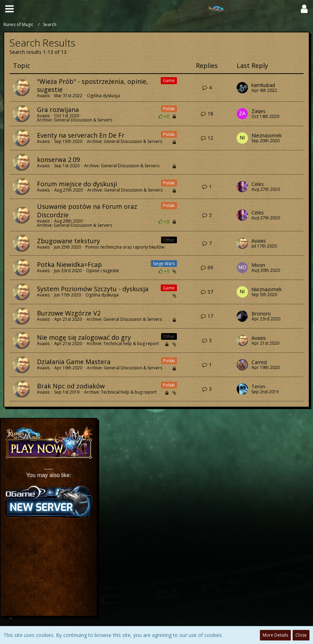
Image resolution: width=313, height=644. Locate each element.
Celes (258, 184)
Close (301, 635)
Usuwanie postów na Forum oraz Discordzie (87, 210)
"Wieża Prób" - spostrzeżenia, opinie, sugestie (92, 85)
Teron (258, 387)
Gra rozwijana (58, 110)
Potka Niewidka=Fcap (69, 264)
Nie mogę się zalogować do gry (84, 337)
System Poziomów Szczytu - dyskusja (93, 289)
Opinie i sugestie (103, 271)
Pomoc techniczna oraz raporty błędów (125, 247)
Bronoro (261, 314)
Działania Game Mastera (74, 362)
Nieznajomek (267, 136)
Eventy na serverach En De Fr (81, 135)
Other (169, 240)
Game (169, 80)
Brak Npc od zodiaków (71, 386)
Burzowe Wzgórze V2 (69, 313)
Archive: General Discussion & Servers (75, 120)
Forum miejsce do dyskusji (77, 184)
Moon (258, 265)
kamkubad (263, 85)
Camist (259, 362)
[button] (9, 9)
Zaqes (258, 111)
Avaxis (43, 96)
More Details (275, 635)
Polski (169, 109)
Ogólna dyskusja (103, 96)
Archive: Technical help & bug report (123, 343)
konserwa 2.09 (58, 160)
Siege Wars (164, 264)
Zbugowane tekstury (68, 241)
